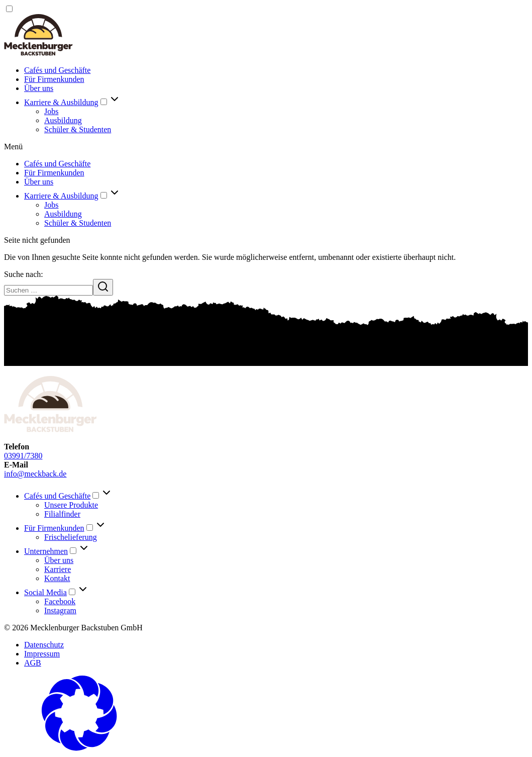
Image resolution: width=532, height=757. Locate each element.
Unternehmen (46, 551)
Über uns (39, 88)
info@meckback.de (35, 474)
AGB (33, 663)
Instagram (60, 610)
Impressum (42, 654)
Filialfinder (62, 514)
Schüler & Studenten (78, 129)
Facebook (60, 601)
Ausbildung (63, 120)
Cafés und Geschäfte (57, 70)
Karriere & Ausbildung (61, 102)
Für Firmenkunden (54, 79)
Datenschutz (44, 645)
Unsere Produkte (71, 505)
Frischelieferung (71, 537)
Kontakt (57, 578)
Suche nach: (24, 274)
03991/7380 (23, 456)
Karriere (58, 569)
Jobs (51, 111)
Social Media (45, 592)
